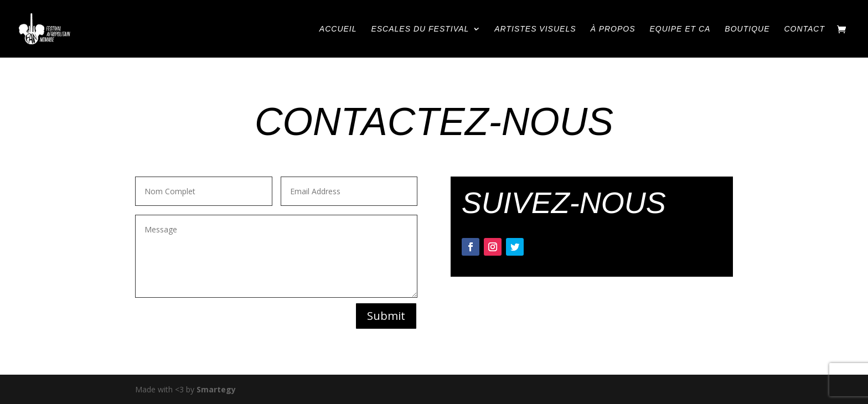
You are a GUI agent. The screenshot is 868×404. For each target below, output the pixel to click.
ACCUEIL (338, 29)
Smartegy (216, 389)
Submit (386, 316)
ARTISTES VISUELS (535, 29)
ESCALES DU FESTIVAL (420, 29)
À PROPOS (613, 29)
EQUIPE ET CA (680, 29)
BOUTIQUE (747, 29)
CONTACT (804, 29)
